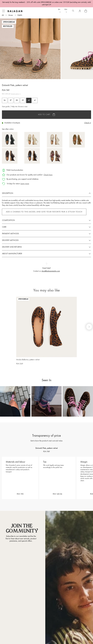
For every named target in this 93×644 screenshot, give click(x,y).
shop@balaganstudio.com (51, 271)
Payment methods (10, 234)
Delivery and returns (12, 247)
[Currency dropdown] (66, 11)
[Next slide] (89, 327)
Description (8, 193)
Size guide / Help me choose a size (15, 107)
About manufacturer (12, 254)
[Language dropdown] (59, 11)
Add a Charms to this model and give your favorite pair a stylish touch (44, 212)
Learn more (25, 184)
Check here (48, 175)
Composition (8, 220)
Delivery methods (10, 240)
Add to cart (44, 115)
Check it (88, 123)
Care (4, 227)
